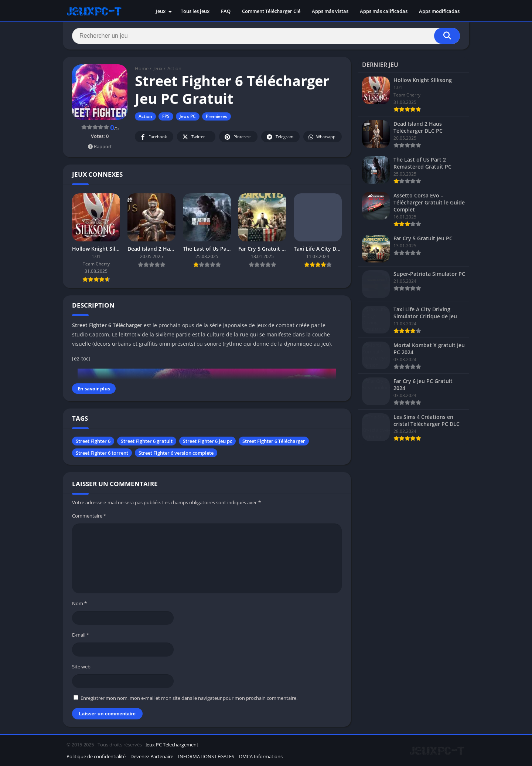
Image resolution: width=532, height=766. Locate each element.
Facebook (153, 137)
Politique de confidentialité (96, 756)
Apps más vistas (330, 11)
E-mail (81, 635)
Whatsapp (322, 137)
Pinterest (237, 137)
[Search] (266, 36)
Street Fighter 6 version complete (176, 453)
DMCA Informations (261, 756)
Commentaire (89, 516)
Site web (81, 667)
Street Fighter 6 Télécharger (274, 441)
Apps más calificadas (384, 11)
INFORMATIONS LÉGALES (206, 756)
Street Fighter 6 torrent (102, 453)
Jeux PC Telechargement (172, 745)
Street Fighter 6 (93, 441)
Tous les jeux (195, 11)
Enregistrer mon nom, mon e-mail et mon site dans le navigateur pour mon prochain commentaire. (189, 698)
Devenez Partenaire (152, 756)
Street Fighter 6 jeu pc (207, 441)
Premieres (216, 116)
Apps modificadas (439, 11)
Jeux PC (188, 116)
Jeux (161, 11)
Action (174, 68)
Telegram (279, 137)
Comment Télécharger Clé (271, 11)
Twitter (193, 137)
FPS (166, 116)
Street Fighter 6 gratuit (147, 441)
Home (142, 68)
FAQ (226, 11)
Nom (79, 603)
